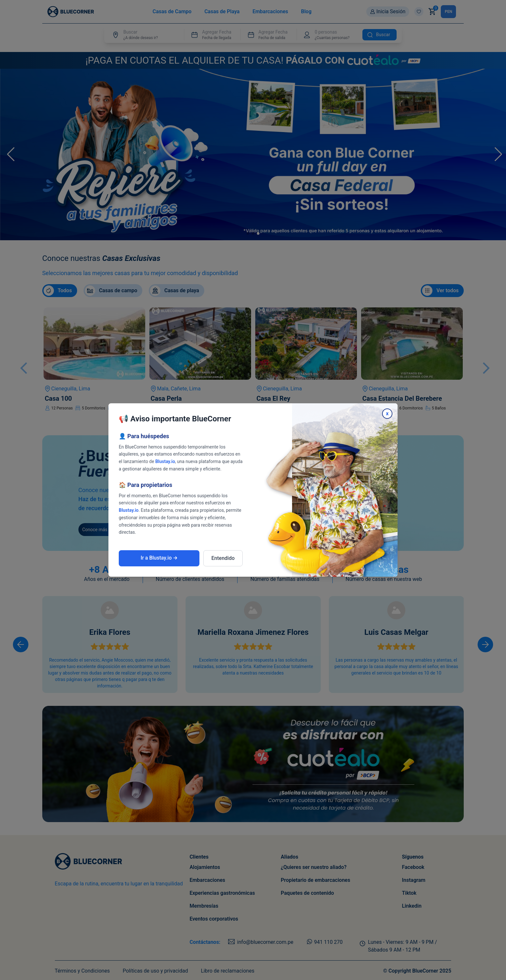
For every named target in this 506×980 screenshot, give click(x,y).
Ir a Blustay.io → (159, 558)
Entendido (223, 558)
